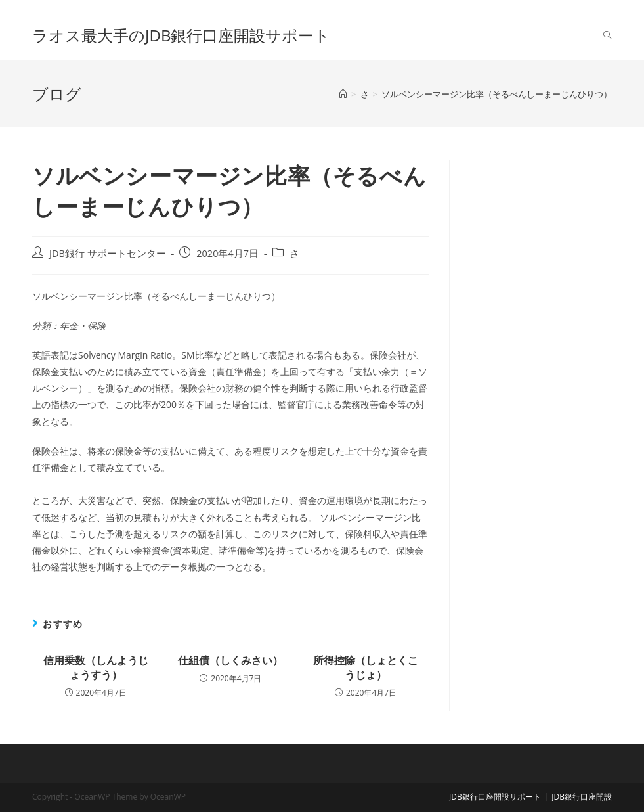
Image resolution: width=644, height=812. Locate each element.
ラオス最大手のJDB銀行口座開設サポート (181, 35)
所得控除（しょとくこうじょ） (366, 667)
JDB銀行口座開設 (582, 797)
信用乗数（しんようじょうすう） (96, 667)
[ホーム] (343, 94)
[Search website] (608, 35)
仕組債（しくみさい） (230, 660)
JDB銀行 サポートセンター (108, 253)
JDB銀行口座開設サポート (495, 797)
